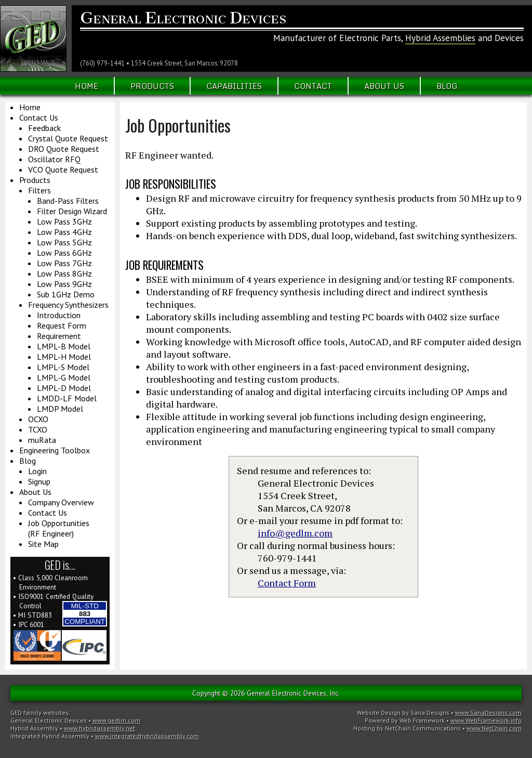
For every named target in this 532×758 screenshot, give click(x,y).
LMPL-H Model (64, 357)
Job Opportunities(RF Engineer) (59, 528)
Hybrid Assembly (34, 728)
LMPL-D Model (64, 388)
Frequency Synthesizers (68, 305)
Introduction (59, 315)
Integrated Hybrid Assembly (50, 736)
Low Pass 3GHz (64, 221)
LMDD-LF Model (67, 398)
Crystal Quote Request (68, 138)
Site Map (43, 544)
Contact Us (39, 117)
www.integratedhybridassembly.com (147, 736)
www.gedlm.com (116, 720)
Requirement (59, 336)
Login (37, 471)
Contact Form (287, 583)
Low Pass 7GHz (64, 263)
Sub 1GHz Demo (66, 294)
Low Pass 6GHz (64, 253)
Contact (313, 86)
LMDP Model (60, 409)
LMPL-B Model (64, 346)
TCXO (38, 429)
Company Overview (61, 502)
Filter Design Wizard (72, 211)
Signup (39, 481)
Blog (447, 86)
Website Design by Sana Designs (403, 713)
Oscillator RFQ (54, 159)
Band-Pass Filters (68, 201)
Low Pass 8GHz (64, 273)
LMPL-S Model (63, 367)
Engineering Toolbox (55, 450)
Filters (39, 190)
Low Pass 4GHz (64, 232)
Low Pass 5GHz (64, 242)
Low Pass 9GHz (64, 284)
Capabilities (234, 86)
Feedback (44, 128)
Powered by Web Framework (405, 720)
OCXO (38, 419)
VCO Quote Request (63, 169)
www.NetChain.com (494, 728)
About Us (384, 86)
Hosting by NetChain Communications (407, 728)
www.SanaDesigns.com (488, 713)
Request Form (62, 325)
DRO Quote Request (64, 149)
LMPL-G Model (64, 377)
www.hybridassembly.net (99, 728)
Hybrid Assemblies (440, 38)
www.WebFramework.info (486, 720)
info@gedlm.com (295, 533)
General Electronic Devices (49, 720)
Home (87, 86)
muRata (42, 440)
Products (152, 86)
